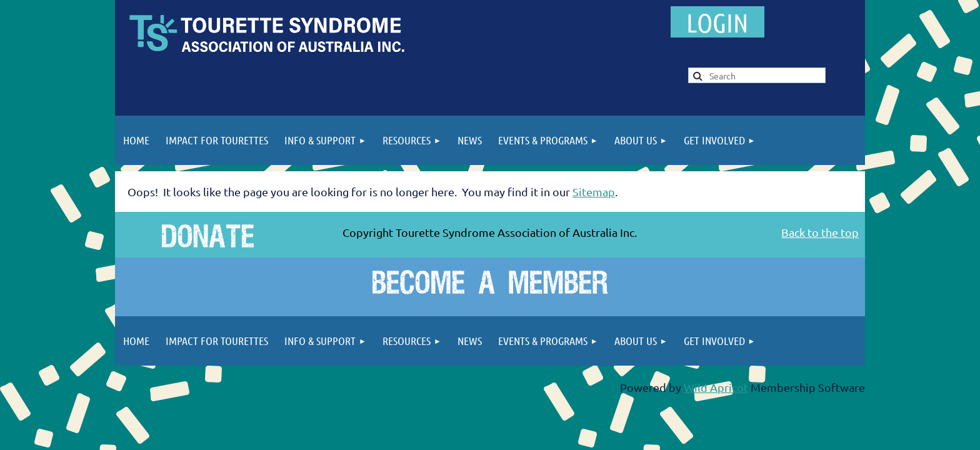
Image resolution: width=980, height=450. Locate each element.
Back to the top (820, 232)
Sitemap (594, 192)
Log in (717, 22)
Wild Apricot (716, 387)
